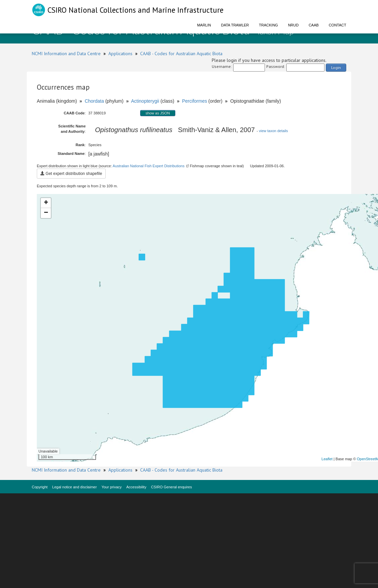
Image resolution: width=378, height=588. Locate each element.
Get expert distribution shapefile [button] (71, 174)
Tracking (268, 25)
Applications (120, 54)
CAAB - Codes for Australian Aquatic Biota (181, 54)
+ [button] (46, 203)
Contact (338, 25)
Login (336, 67)
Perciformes (195, 101)
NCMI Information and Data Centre (66, 54)
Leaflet (327, 459)
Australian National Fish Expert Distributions (149, 166)
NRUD (293, 25)
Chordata (94, 101)
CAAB (314, 25)
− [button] (46, 213)
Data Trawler (235, 25)
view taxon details (273, 131)
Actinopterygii (145, 101)
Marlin (204, 25)
